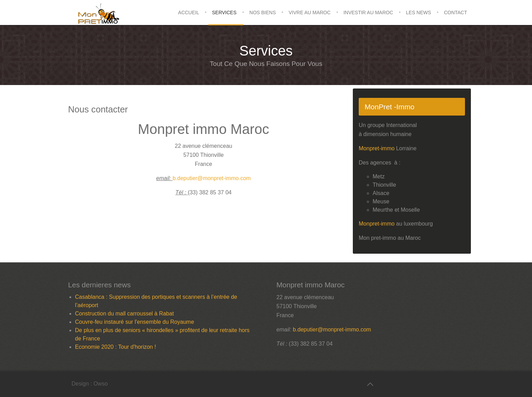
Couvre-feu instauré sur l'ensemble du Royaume (135, 322)
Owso (101, 384)
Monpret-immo (377, 148)
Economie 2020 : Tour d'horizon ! (115, 347)
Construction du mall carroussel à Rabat (124, 314)
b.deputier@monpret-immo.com (212, 178)
